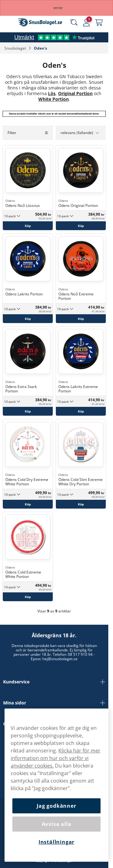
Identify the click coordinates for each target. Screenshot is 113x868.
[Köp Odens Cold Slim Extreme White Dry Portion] (81, 504)
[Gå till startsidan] (40, 22)
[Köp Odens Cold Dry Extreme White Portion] (28, 504)
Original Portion (75, 93)
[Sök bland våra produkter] (74, 23)
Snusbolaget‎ (16, 48)
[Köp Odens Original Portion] (81, 226)
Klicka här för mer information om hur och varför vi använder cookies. (56, 758)
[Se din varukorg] (99, 23)
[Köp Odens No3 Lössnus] (28, 226)
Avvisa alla (57, 824)
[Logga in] (86, 23)
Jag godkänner (56, 806)
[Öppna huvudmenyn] (9, 23)
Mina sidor (54, 703)
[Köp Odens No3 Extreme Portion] (81, 318)
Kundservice (54, 682)
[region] (56, 785)
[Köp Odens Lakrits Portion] (28, 318)
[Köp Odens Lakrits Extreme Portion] (81, 411)
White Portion (54, 99)
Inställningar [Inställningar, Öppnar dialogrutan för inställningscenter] (56, 842)
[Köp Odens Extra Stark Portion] (28, 411)
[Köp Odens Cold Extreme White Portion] (28, 597)
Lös (52, 93)
